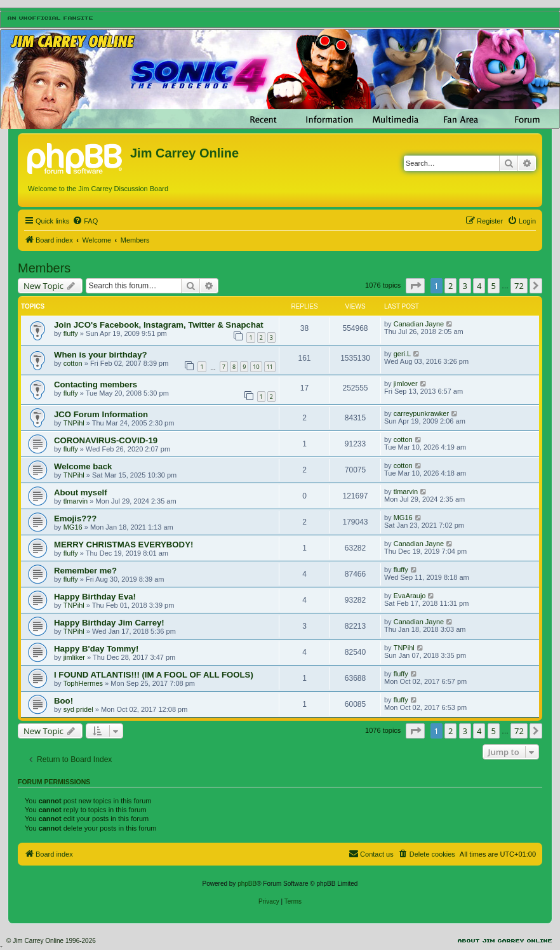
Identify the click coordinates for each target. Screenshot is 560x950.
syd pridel (78, 709)
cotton (73, 363)
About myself (81, 492)
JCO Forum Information (101, 414)
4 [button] (479, 286)
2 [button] (450, 286)
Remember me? (85, 571)
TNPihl (74, 423)
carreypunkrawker (421, 413)
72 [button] (519, 286)
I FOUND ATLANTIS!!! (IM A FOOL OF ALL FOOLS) (154, 675)
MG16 (73, 527)
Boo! (63, 701)
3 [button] (465, 286)
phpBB (247, 884)
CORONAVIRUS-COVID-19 (106, 440)
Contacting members (96, 385)
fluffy (71, 333)
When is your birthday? (101, 355)
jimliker (74, 657)
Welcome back (83, 466)
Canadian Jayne (419, 324)
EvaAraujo (410, 596)
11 (270, 367)
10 (256, 367)
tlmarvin (76, 501)
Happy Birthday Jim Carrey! (109, 623)
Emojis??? (75, 518)
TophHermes (83, 683)
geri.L (403, 354)
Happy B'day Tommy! (96, 649)
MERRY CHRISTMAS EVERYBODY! (123, 545)
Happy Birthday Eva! (95, 597)
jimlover (406, 384)
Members (44, 268)
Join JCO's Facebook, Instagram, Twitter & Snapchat (159, 325)
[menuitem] (85, 221)
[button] (415, 286)
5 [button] (494, 286)
